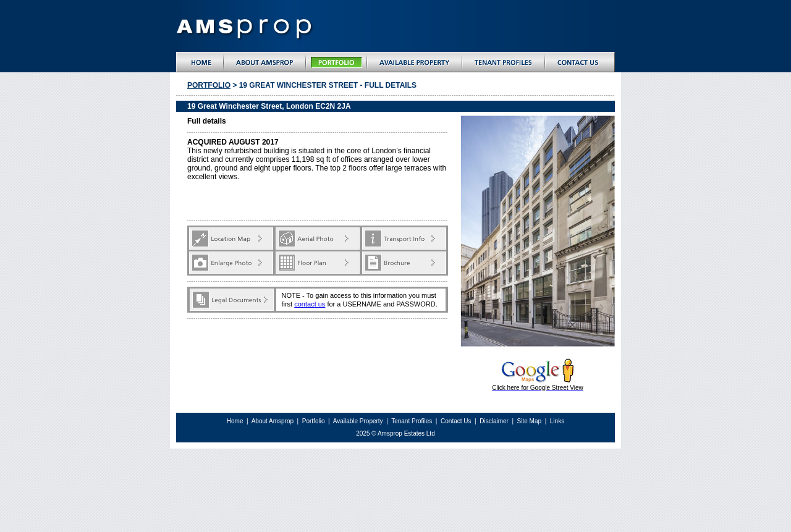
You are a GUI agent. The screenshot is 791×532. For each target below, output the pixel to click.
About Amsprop (273, 421)
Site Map (530, 421)
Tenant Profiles (412, 421)
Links (557, 421)
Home (235, 421)
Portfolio (209, 85)
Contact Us (456, 421)
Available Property (358, 421)
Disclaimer (495, 421)
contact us (310, 304)
